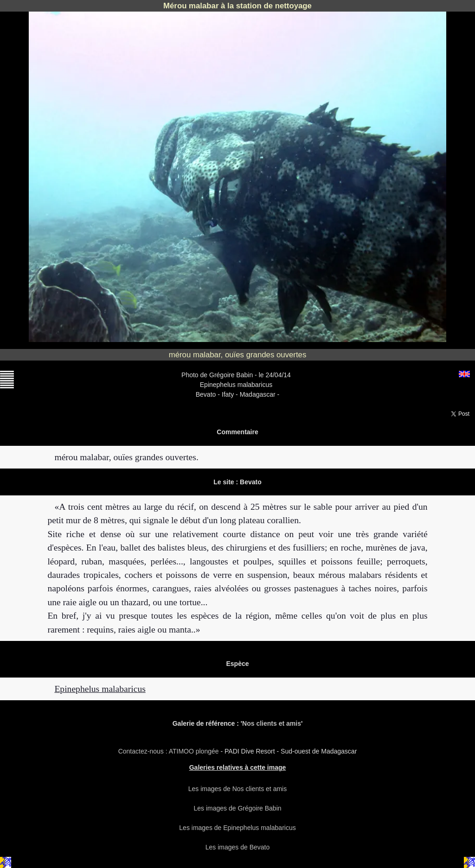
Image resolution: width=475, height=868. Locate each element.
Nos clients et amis (272, 723)
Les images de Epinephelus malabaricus (237, 828)
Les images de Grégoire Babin (237, 808)
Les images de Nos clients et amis (237, 789)
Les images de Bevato (238, 847)
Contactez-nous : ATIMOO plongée (170, 751)
